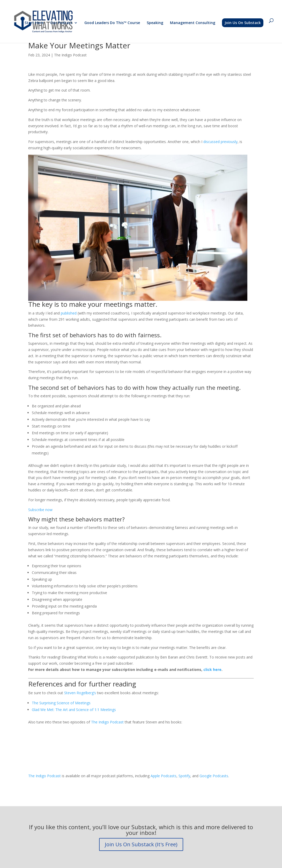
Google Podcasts (214, 776)
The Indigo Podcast (70, 55)
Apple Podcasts (164, 776)
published (69, 313)
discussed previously (220, 142)
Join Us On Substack (243, 23)
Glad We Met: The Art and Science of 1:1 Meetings (74, 710)
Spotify (184, 776)
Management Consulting (193, 23)
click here (212, 669)
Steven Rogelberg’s (80, 693)
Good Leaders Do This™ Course (112, 23)
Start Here (34, 23)
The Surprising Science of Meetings (61, 703)
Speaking (155, 23)
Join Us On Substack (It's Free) (141, 844)
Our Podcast (61, 23)
